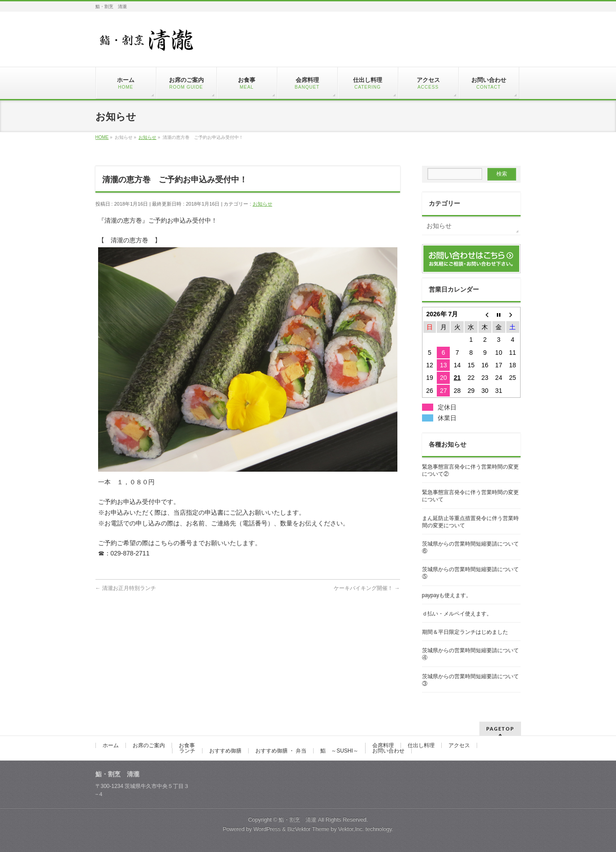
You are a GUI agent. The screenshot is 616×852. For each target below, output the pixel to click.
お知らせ (263, 204)
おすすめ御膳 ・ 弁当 (281, 751)
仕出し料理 (421, 745)
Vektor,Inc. (351, 829)
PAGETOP (500, 729)
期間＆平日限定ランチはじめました (465, 632)
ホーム (111, 745)
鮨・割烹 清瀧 (297, 820)
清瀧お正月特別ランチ (126, 588)
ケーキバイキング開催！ (367, 588)
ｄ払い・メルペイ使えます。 (457, 614)
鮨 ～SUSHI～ (339, 751)
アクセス (459, 745)
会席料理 (383, 745)
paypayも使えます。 (447, 595)
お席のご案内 (149, 745)
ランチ (187, 751)
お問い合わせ (388, 751)
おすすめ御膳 (225, 751)
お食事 (187, 745)
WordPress (267, 829)
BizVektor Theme (308, 829)
